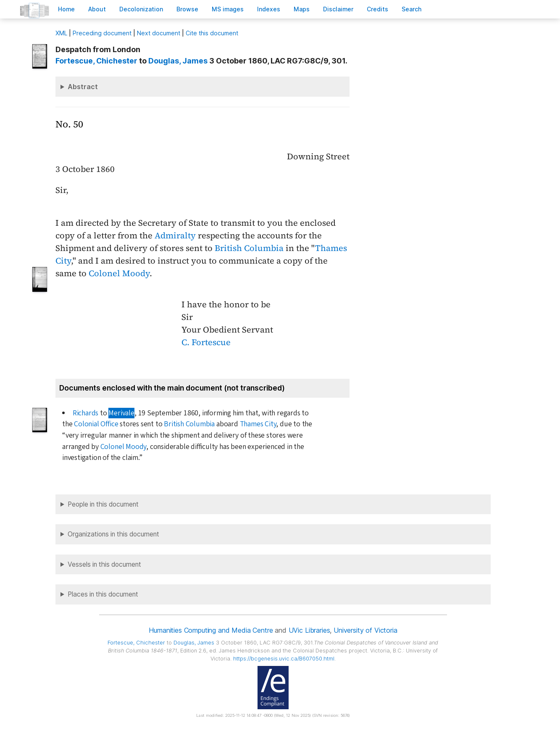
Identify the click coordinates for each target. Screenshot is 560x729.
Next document (159, 33)
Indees (269, 9)
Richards (85, 413)
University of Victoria (365, 630)
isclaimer (338, 9)
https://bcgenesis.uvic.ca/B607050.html (284, 659)
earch (412, 9)
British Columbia (249, 248)
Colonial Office (96, 424)
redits (377, 9)
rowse (187, 9)
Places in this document (103, 594)
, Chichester (96, 61)
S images (228, 9)
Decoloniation (141, 9)
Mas (302, 9)
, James (178, 61)
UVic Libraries (309, 630)
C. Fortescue (206, 342)
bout (97, 9)
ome (66, 9)
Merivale (121, 413)
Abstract (83, 87)
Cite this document (212, 33)
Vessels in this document (104, 564)
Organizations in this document (113, 534)
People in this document (103, 504)
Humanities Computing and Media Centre (211, 630)
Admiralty (175, 235)
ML (61, 33)
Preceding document (102, 33)
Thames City (258, 424)
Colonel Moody (119, 273)
